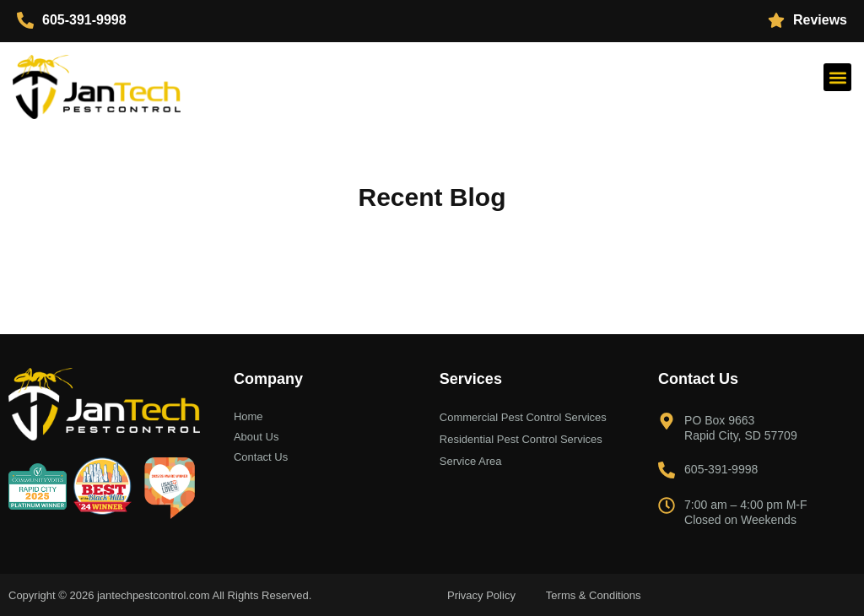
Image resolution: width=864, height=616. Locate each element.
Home (248, 416)
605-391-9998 (84, 20)
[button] (837, 77)
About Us (256, 437)
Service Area (471, 461)
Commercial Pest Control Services (523, 417)
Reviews (820, 20)
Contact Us (261, 457)
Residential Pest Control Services (521, 439)
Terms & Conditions (594, 595)
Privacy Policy (481, 595)
